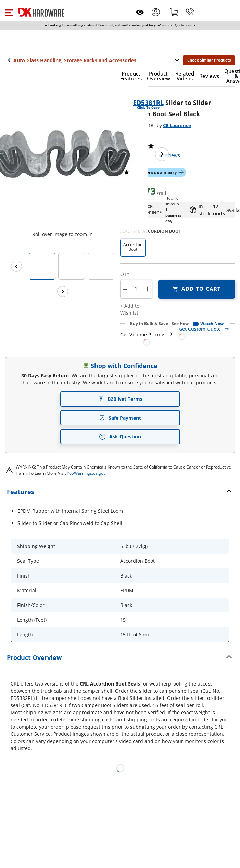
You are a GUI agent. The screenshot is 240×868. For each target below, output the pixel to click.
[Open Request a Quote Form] (147, 338)
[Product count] (136, 289)
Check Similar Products (209, 60)
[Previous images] (16, 266)
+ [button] (147, 289)
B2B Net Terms (120, 399)
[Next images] (63, 291)
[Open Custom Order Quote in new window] (207, 332)
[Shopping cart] (174, 12)
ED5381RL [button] (148, 103)
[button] (9, 12)
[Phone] (190, 12)
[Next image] (162, 154)
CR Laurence (177, 125)
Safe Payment (120, 418)
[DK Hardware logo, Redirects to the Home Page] (41, 12)
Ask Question (120, 437)
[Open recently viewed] (140, 12)
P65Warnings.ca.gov (86, 473)
